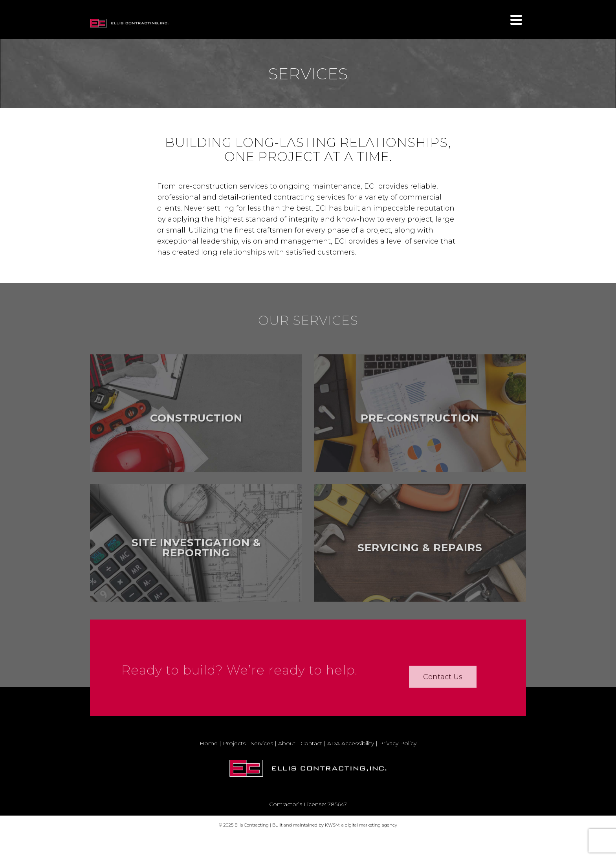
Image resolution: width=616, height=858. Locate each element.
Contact (311, 743)
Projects (234, 743)
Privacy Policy (398, 743)
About (287, 743)
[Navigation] (516, 20)
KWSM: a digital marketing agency (361, 825)
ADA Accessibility (351, 743)
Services (262, 743)
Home (209, 743)
